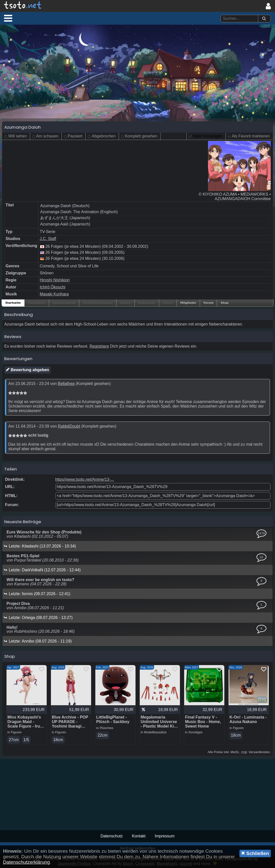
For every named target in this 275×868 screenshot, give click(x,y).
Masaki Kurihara (54, 294)
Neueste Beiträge (23, 522)
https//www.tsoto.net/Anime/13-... (85, 479)
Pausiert (75, 136)
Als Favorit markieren (251, 136)
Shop (224, 303)
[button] (8, 18)
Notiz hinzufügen (208, 136)
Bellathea (66, 384)
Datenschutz (112, 836)
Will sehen (18, 136)
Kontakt (139, 836)
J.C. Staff (48, 239)
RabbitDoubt (69, 426)
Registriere (99, 346)
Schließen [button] (255, 853)
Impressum (164, 836)
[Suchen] (264, 19)
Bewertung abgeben (27, 370)
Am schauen (47, 136)
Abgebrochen (104, 136)
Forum (208, 303)
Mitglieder (188, 303)
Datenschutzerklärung (26, 862)
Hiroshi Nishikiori (55, 280)
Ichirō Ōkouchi (52, 287)
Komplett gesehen (141, 136)
